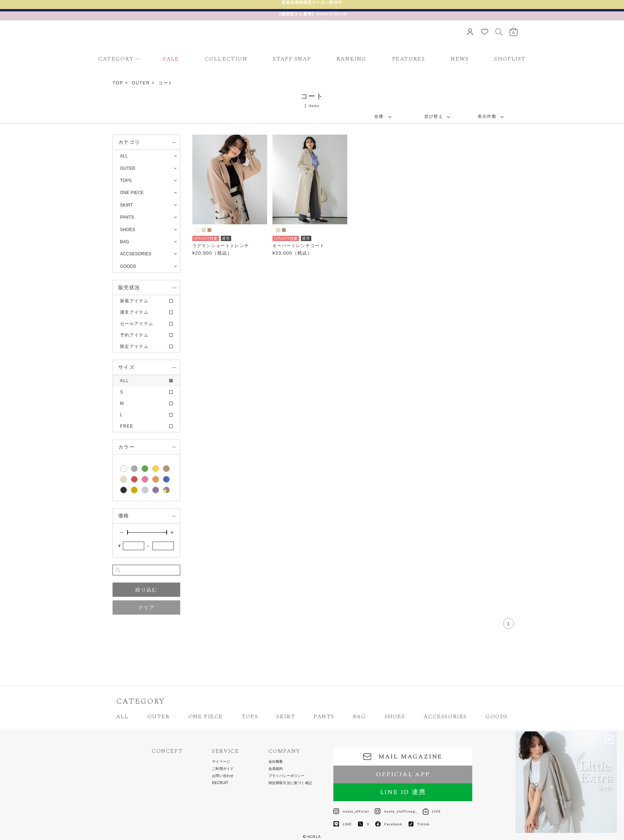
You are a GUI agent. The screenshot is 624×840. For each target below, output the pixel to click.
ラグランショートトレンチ (221, 246)
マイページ (221, 762)
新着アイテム (134, 301)
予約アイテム (134, 335)
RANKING (352, 59)
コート (166, 83)
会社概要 (276, 762)
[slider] (128, 532)
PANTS (324, 716)
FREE (127, 426)
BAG (360, 716)
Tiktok (419, 824)
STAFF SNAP (292, 59)
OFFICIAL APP (403, 774)
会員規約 (276, 769)
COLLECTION (226, 59)
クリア (146, 607)
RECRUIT (220, 783)
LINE (343, 824)
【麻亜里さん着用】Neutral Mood (312, 14)
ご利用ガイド (223, 769)
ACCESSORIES (445, 716)
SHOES (395, 716)
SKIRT (286, 716)
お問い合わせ (223, 776)
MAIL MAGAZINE (403, 756)
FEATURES (409, 59)
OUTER (141, 83)
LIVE (432, 811)
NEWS (460, 59)
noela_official (351, 811)
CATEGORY (116, 59)
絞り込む (146, 590)
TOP (118, 83)
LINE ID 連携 (403, 792)
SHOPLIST (510, 59)
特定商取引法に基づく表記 (290, 783)
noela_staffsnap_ (396, 811)
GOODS (497, 716)
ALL (124, 156)
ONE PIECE (206, 716)
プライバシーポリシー (287, 776)
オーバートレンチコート (298, 246)
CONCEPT (167, 751)
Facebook (389, 824)
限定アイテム (134, 346)
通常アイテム (134, 312)
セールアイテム (137, 324)
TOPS (250, 716)
